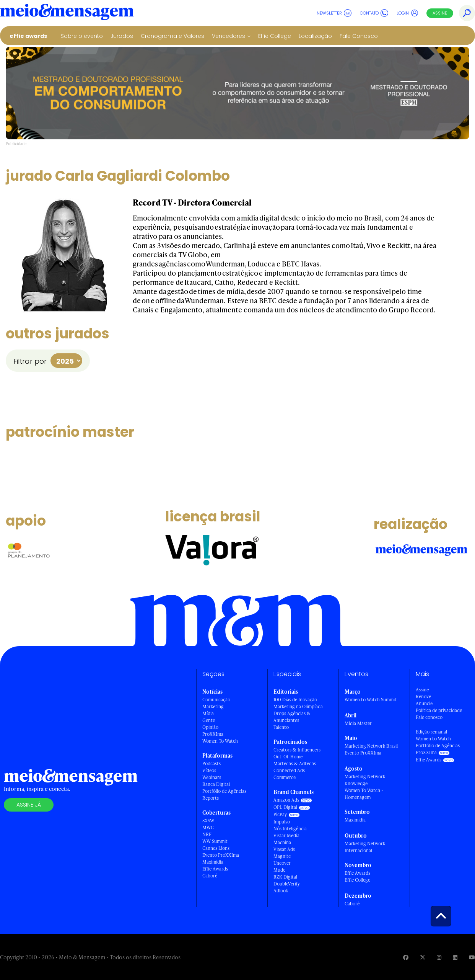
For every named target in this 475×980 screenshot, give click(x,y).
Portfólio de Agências (224, 791)
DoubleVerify (287, 884)
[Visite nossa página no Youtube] (472, 957)
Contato (374, 13)
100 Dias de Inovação (295, 700)
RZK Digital (285, 877)
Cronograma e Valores (172, 36)
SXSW (208, 821)
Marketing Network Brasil (371, 746)
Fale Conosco (359, 36)
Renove (423, 697)
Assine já (29, 805)
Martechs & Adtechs (295, 764)
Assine (440, 13)
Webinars (212, 777)
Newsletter (334, 13)
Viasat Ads (284, 849)
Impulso (282, 822)
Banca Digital (216, 784)
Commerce (285, 777)
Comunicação (216, 700)
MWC (208, 827)
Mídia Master (358, 723)
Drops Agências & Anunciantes (292, 717)
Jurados (122, 36)
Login (407, 13)
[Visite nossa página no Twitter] (423, 957)
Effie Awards (28, 36)
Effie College (275, 36)
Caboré (210, 876)
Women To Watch (220, 741)
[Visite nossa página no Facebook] (406, 957)
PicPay (280, 814)
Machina (282, 842)
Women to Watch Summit (371, 700)
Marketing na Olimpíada (298, 706)
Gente (209, 720)
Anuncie (424, 703)
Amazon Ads (286, 800)
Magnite (282, 856)
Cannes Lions (216, 848)
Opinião (210, 727)
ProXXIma (213, 734)
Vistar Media (286, 835)
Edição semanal (431, 732)
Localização (315, 36)
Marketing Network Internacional (365, 847)
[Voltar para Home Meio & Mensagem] (67, 13)
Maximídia (213, 862)
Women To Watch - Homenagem (364, 794)
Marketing (213, 706)
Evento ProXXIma (221, 855)
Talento (281, 727)
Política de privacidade (439, 710)
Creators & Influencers (297, 750)
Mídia (208, 713)
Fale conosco (429, 717)
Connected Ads (289, 770)
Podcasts (211, 764)
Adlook (281, 891)
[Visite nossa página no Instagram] (439, 957)
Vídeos (209, 770)
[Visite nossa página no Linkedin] (455, 957)
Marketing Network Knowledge (365, 780)
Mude (279, 870)
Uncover (282, 863)
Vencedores (229, 36)
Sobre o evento (82, 36)
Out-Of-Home (288, 757)
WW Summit (215, 841)
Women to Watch (433, 739)
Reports (211, 798)
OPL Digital (285, 807)
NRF (207, 834)
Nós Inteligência (290, 829)
